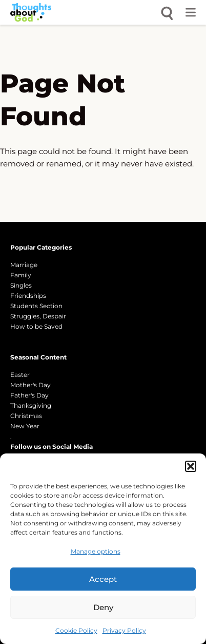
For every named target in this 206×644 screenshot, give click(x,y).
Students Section (36, 306)
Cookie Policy (76, 630)
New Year (25, 426)
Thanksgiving (31, 405)
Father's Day (29, 395)
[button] (191, 466)
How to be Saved (36, 326)
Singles (21, 285)
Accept (103, 579)
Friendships (28, 296)
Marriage (24, 265)
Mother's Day (30, 385)
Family (21, 275)
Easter (20, 375)
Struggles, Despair (38, 316)
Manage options (96, 551)
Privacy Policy (124, 630)
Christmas (26, 416)
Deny (103, 607)
